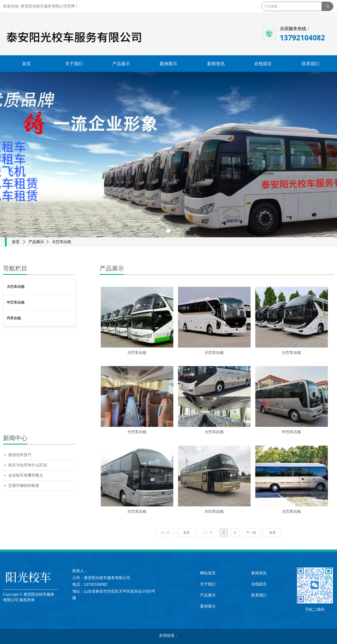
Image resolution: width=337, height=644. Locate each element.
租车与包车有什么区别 (28, 465)
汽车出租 (14, 318)
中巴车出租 (16, 302)
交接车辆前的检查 (24, 486)
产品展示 (36, 242)
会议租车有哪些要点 (26, 475)
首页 (16, 242)
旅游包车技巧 (20, 455)
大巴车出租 (16, 287)
